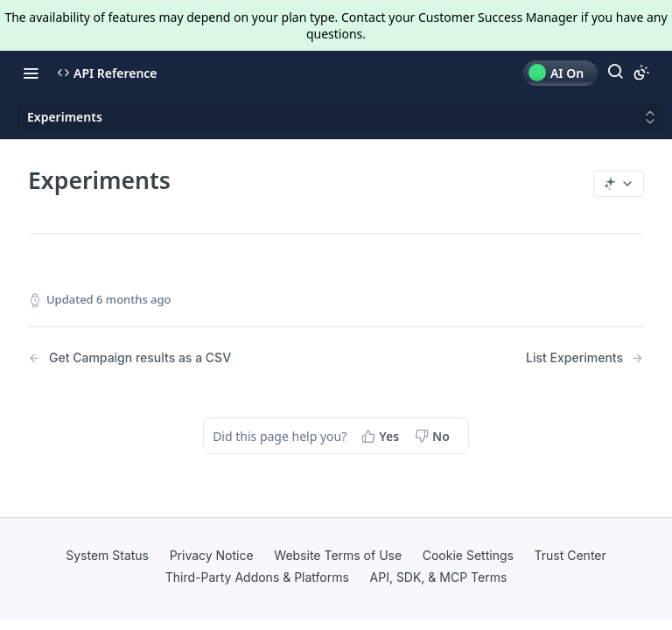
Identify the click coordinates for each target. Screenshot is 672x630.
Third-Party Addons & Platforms (257, 577)
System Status (107, 555)
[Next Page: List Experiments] (585, 358)
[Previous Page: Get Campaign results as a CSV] (160, 358)
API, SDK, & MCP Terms (439, 577)
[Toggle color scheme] (641, 73)
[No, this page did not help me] (434, 436)
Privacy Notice (212, 555)
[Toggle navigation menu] (31, 73)
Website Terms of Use (338, 555)
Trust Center (570, 555)
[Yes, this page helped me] (382, 436)
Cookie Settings (468, 555)
